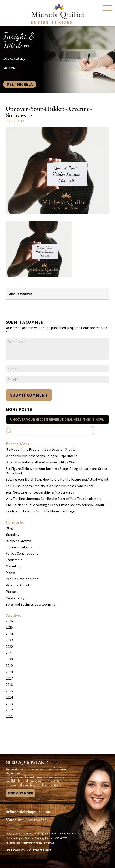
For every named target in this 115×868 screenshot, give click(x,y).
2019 (9, 666)
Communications (19, 547)
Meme (10, 573)
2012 (9, 710)
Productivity (15, 598)
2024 (9, 634)
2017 (9, 678)
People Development (22, 579)
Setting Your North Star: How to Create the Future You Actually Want (57, 479)
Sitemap (49, 843)
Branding (13, 534)
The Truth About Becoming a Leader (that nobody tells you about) (56, 505)
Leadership (14, 560)
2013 (9, 704)
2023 (9, 640)
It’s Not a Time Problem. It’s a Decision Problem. (42, 449)
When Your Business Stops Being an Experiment (41, 456)
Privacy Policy (34, 843)
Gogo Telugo (44, 850)
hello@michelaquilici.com (28, 812)
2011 (9, 716)
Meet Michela (20, 84)
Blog (9, 528)
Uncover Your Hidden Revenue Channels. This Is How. (57, 419)
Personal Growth (19, 585)
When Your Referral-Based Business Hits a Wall (41, 462)
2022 (9, 647)
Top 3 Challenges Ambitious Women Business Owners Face (50, 486)
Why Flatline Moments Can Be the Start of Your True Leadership (54, 499)
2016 (9, 685)
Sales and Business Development (30, 604)
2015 (9, 691)
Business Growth (18, 541)
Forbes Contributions (22, 553)
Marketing (14, 566)
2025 (9, 627)
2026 (9, 621)
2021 (9, 653)
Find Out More (21, 793)
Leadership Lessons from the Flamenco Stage (40, 511)
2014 (9, 697)
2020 (9, 659)
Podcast (12, 592)
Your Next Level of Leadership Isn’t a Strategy (40, 492)
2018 (9, 672)
